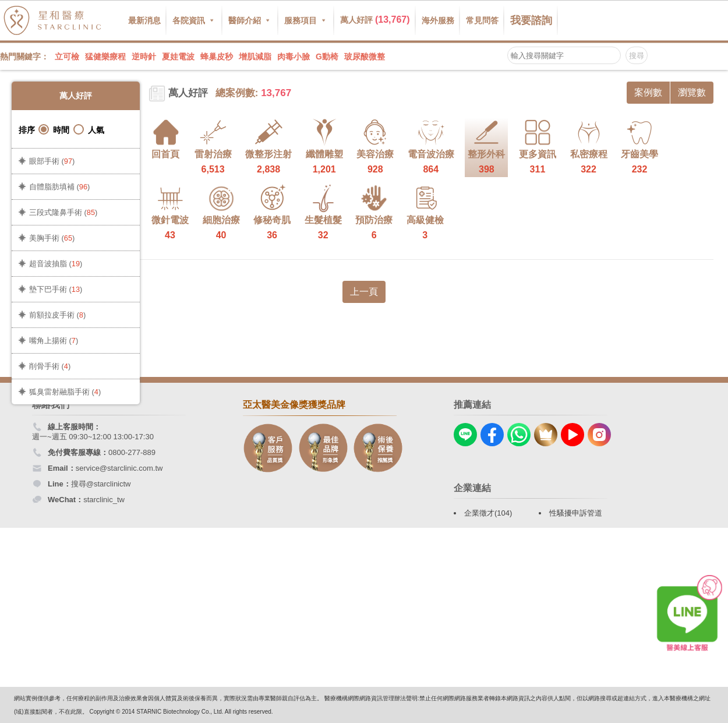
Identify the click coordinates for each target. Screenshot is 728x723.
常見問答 (482, 20)
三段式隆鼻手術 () (63, 212)
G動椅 (327, 57)
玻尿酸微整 (365, 57)
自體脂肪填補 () (59, 187)
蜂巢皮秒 (217, 57)
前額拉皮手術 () (57, 315)
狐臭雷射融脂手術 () (65, 392)
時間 (54, 130)
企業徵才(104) (488, 513)
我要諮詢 (531, 20)
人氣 (89, 130)
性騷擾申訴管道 (576, 513)
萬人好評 (375, 20)
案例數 (648, 92)
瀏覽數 (692, 92)
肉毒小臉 (294, 57)
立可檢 (67, 57)
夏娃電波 (178, 57)
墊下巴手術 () (56, 289)
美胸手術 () (52, 238)
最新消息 (144, 20)
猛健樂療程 (105, 57)
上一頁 (364, 292)
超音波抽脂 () (56, 264)
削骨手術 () (50, 366)
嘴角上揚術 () (54, 341)
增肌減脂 (255, 57)
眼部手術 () (52, 161)
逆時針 (144, 57)
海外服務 (438, 20)
